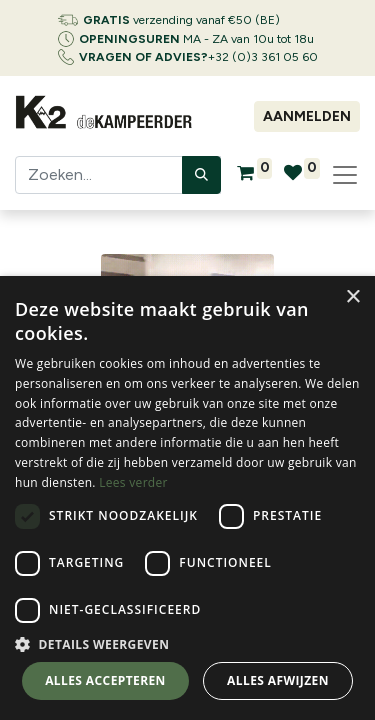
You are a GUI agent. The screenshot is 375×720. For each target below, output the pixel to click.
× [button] (352, 297)
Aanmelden (307, 116)
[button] (187, 644)
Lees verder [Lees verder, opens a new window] (133, 482)
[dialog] (187, 498)
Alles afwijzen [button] (278, 680)
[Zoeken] (201, 175)
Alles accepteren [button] (105, 680)
